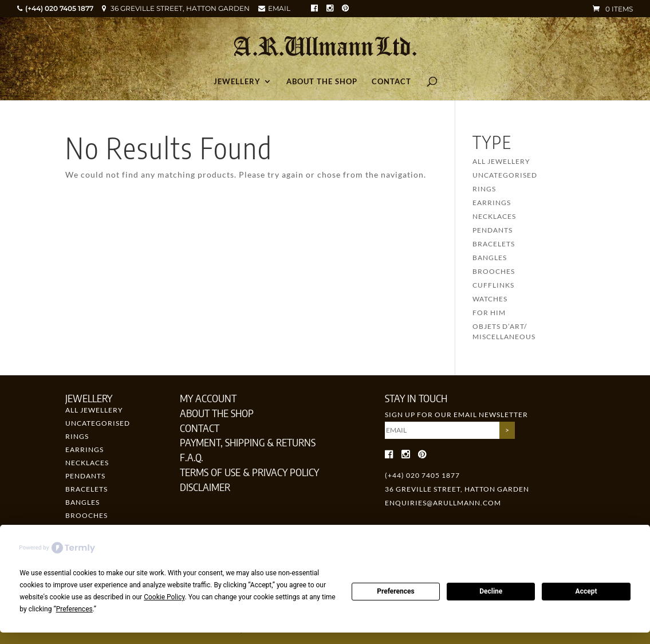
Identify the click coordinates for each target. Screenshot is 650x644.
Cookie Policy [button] (164, 597)
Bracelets (494, 244)
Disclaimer (205, 487)
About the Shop (322, 82)
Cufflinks (493, 285)
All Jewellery (501, 161)
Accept (586, 591)
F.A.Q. (192, 457)
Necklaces (494, 216)
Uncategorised (505, 175)
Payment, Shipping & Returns (248, 442)
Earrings (492, 203)
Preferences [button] (74, 609)
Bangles (490, 258)
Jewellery (237, 82)
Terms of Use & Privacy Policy (249, 472)
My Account (208, 398)
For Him (489, 313)
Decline (491, 591)
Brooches (494, 271)
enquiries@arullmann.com (443, 503)
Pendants (493, 230)
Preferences (396, 591)
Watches (490, 299)
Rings (484, 189)
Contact (391, 82)
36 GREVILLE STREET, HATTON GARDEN (180, 8)
